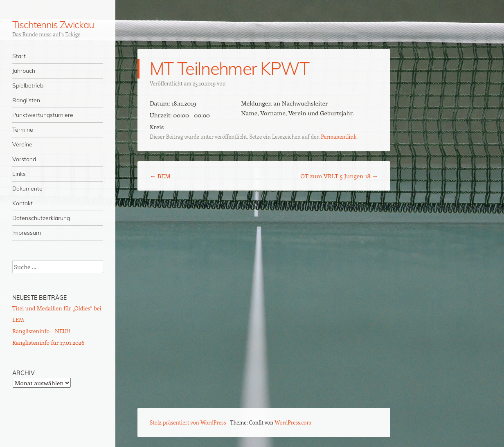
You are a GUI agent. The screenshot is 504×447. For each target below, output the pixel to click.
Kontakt (22, 203)
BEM (160, 176)
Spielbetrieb (28, 85)
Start (19, 56)
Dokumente (27, 189)
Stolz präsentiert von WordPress (188, 422)
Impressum (27, 233)
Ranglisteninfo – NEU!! (41, 331)
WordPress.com (293, 422)
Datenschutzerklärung (41, 218)
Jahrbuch (24, 71)
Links (19, 174)
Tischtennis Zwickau (53, 25)
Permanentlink (339, 136)
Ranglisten (26, 100)
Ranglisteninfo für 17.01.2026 (48, 343)
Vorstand (24, 159)
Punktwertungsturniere (43, 115)
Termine (23, 130)
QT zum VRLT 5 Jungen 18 (339, 176)
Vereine (22, 144)
